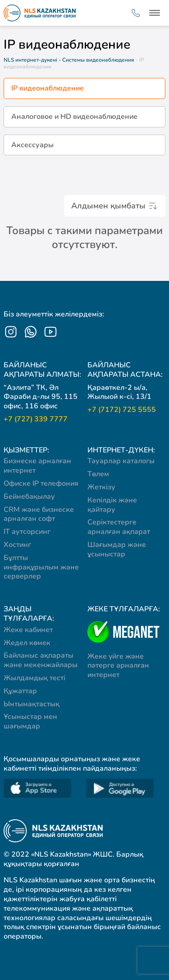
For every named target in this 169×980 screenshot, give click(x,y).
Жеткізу (101, 487)
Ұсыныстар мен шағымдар (30, 721)
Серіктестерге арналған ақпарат (119, 527)
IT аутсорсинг (27, 532)
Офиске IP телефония (41, 483)
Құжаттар (20, 691)
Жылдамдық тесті (34, 678)
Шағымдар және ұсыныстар (117, 549)
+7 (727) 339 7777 (36, 419)
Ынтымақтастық (32, 704)
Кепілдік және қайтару (112, 505)
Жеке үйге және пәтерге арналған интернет (118, 666)
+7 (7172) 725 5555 (122, 410)
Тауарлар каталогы (121, 461)
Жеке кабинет (28, 630)
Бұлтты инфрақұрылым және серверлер (41, 567)
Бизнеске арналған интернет (37, 466)
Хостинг (17, 545)
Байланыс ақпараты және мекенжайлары (41, 660)
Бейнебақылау (29, 497)
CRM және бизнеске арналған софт (39, 514)
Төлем (98, 474)
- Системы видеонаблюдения (97, 60)
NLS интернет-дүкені (30, 60)
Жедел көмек (27, 643)
